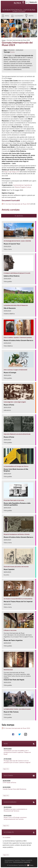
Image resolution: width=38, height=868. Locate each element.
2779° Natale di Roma (9, 783)
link (35, 250)
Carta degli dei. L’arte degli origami (15, 402)
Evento (13, 52)
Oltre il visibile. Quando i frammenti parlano (18, 338)
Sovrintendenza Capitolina (22, 185)
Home (4, 40)
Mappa (31, 16)
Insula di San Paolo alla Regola (14, 680)
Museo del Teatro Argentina (13, 640)
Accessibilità (6, 837)
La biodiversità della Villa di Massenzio (16, 305)
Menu (7, 16)
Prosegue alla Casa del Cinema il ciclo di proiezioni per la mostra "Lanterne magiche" (17, 762)
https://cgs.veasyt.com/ (12, 172)
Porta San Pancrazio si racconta (14, 500)
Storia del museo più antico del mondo (16, 567)
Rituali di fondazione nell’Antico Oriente (17, 534)
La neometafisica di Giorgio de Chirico (16, 466)
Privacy (31, 865)
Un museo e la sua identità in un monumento (18, 599)
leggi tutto (6, 769)
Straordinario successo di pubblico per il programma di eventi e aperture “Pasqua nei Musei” (17, 752)
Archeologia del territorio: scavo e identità (17, 241)
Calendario (19, 16)
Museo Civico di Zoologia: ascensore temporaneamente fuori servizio (15, 818)
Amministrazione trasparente (22, 862)
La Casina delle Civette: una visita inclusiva (17, 709)
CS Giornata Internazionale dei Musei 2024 (17, 204)
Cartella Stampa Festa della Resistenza (14, 789)
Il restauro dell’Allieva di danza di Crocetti (17, 273)
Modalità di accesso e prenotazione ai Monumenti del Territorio (15, 810)
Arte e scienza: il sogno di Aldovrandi (15, 370)
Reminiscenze (8, 670)
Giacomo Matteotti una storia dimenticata (17, 434)
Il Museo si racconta (10, 630)
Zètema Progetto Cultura (23, 187)
